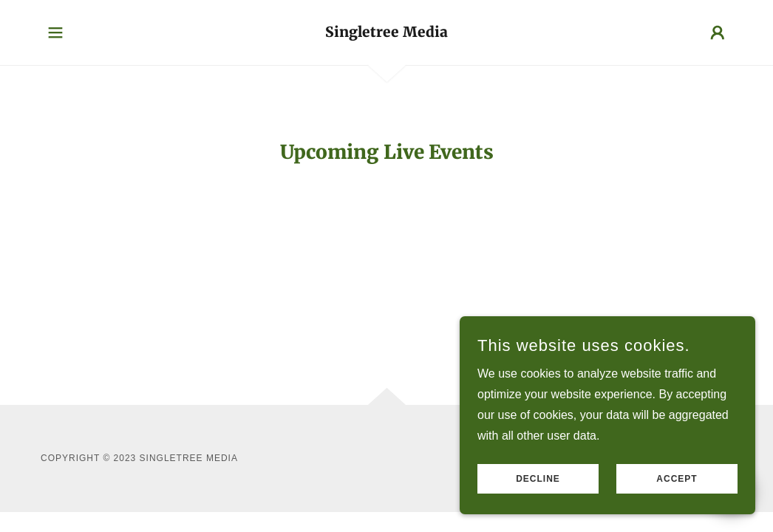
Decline (538, 479)
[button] (55, 33)
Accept (677, 479)
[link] (386, 33)
